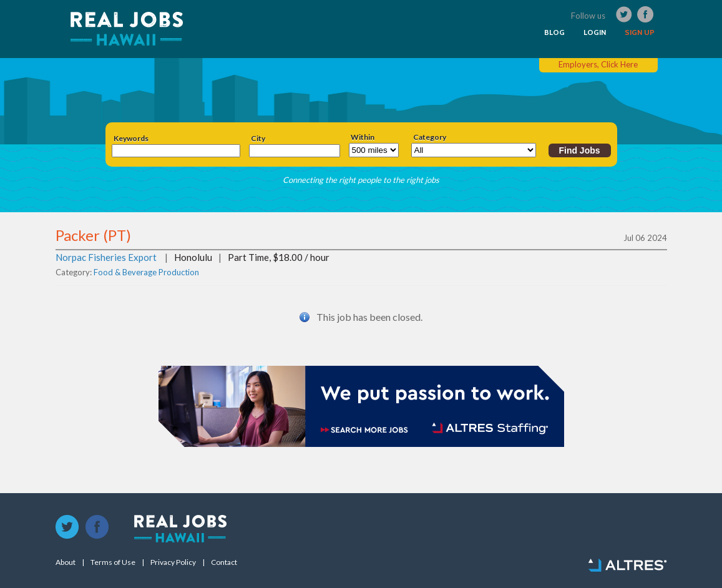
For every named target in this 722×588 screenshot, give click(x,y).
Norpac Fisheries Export (106, 257)
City (258, 139)
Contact (224, 562)
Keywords (131, 139)
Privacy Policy (173, 562)
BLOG (554, 32)
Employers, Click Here (598, 64)
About (66, 562)
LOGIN (595, 32)
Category (430, 137)
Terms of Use (113, 562)
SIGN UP (640, 32)
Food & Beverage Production (146, 272)
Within (363, 137)
